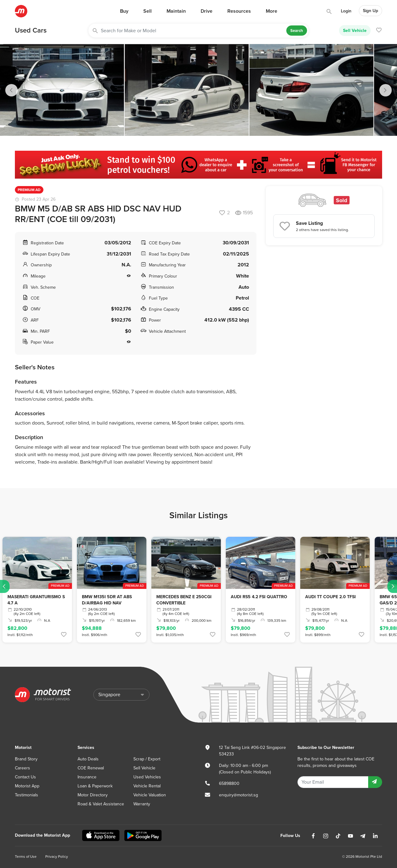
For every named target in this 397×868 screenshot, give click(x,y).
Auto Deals (88, 759)
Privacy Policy (57, 857)
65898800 (229, 783)
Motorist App (27, 786)
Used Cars (31, 30)
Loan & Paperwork (95, 786)
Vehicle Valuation (150, 795)
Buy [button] (124, 11)
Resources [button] (239, 11)
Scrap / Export (147, 759)
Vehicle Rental (147, 786)
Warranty (142, 804)
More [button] (272, 11)
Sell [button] (147, 11)
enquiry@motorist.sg (239, 795)
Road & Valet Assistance (101, 804)
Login (346, 11)
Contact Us (25, 777)
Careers (22, 768)
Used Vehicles (147, 777)
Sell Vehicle (355, 30)
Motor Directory (93, 795)
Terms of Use (26, 857)
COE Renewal (91, 768)
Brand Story (26, 759)
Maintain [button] (176, 11)
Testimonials (27, 795)
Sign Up (370, 11)
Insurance (87, 777)
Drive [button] (207, 11)
